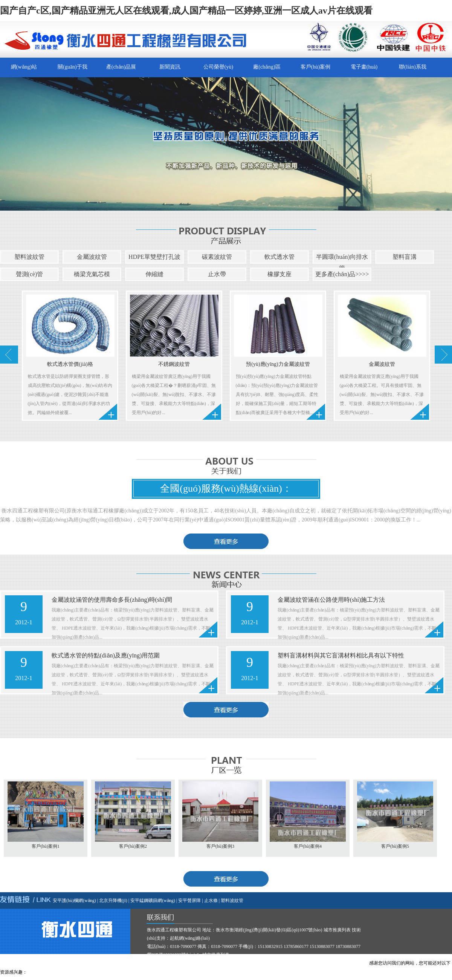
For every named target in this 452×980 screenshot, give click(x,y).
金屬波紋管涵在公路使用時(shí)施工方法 (331, 600)
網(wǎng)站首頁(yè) (24, 71)
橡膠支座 (279, 274)
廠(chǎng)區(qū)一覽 (267, 71)
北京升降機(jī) (113, 900)
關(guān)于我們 (73, 71)
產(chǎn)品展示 (121, 71)
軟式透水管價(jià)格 (70, 364)
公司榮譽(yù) (218, 67)
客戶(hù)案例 (315, 67)
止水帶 (217, 274)
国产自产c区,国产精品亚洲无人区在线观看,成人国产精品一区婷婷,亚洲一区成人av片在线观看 (186, 11)
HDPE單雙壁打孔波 (154, 257)
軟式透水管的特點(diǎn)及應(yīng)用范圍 (106, 655)
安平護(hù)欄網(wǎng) (74, 900)
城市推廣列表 (337, 930)
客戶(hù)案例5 (395, 846)
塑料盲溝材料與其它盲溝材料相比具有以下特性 (341, 655)
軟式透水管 (279, 257)
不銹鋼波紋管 (174, 364)
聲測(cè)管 (30, 274)
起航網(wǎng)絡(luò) (190, 938)
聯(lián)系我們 (412, 71)
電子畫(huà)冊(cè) (364, 71)
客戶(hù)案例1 (46, 846)
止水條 (211, 900)
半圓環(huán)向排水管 (342, 262)
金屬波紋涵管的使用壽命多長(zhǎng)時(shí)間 (112, 600)
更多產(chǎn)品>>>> (342, 274)
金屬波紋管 (92, 257)
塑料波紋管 (29, 257)
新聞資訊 (170, 67)
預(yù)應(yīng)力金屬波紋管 (278, 364)
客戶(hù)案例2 (133, 846)
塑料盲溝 (405, 257)
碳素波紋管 (217, 257)
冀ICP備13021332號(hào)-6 (173, 955)
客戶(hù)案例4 (308, 846)
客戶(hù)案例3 (220, 846)
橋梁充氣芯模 (92, 274)
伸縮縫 (154, 274)
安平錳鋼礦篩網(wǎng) (153, 900)
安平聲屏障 (189, 900)
